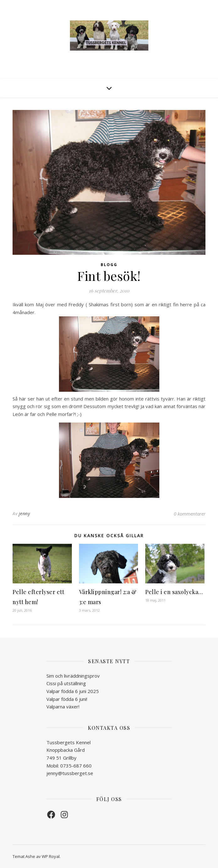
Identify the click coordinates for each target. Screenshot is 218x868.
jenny (24, 513)
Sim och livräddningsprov (73, 676)
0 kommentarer (190, 514)
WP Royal (51, 856)
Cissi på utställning (66, 683)
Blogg (109, 265)
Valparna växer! (63, 707)
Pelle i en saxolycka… (174, 592)
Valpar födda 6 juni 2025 (73, 691)
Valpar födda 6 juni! (67, 699)
